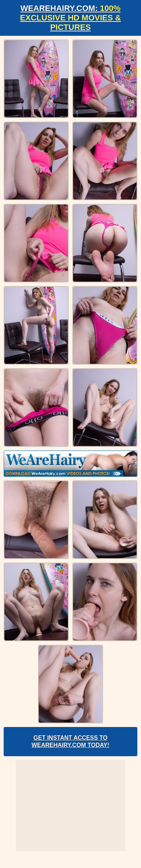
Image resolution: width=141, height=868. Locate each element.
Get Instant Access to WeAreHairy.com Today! (71, 741)
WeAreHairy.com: (70, 18)
